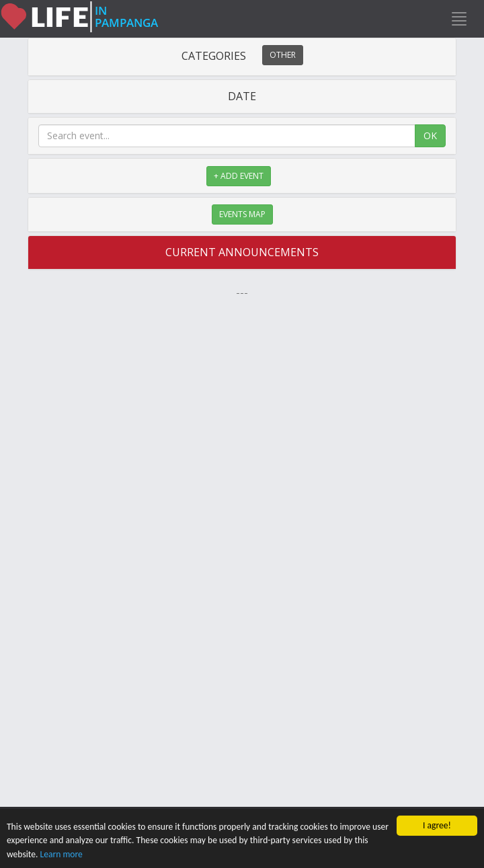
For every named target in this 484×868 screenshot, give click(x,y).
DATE (242, 96)
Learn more (62, 854)
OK (430, 135)
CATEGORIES (242, 56)
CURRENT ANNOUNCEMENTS (242, 252)
